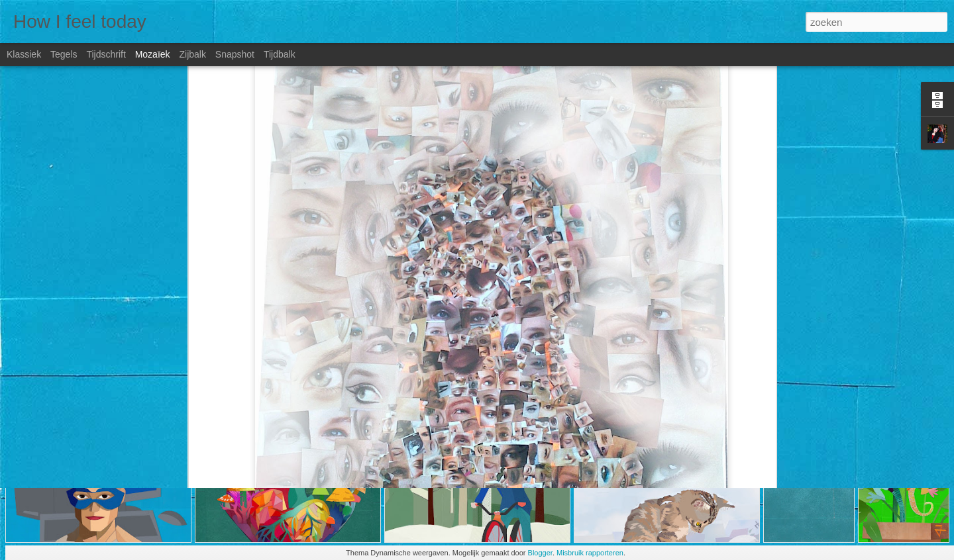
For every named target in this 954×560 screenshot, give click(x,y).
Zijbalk (192, 54)
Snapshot (235, 54)
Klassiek (24, 54)
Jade (554, 400)
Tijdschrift (106, 54)
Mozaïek (153, 54)
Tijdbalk (280, 54)
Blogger (540, 553)
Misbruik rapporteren (590, 553)
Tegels (64, 54)
